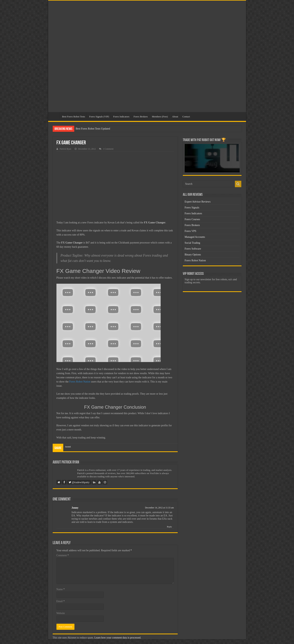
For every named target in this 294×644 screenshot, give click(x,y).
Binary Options (193, 255)
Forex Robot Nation (80, 382)
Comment (63, 555)
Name (61, 589)
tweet (68, 447)
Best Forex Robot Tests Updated (93, 129)
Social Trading (192, 243)
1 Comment (108, 149)
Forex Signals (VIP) (99, 117)
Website (61, 613)
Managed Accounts (195, 237)
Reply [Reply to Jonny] (169, 527)
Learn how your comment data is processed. (118, 638)
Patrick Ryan (65, 149)
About (175, 117)
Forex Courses (192, 219)
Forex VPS (191, 231)
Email (61, 601)
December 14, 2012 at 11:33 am (159, 508)
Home (55, 116)
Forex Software (193, 249)
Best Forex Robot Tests (74, 117)
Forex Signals (192, 208)
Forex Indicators (121, 117)
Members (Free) (160, 117)
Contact (186, 117)
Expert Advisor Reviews (198, 202)
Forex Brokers (141, 117)
